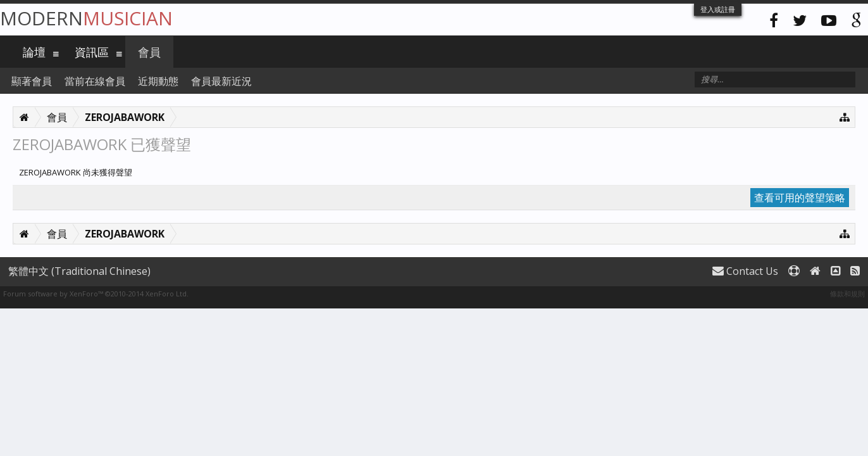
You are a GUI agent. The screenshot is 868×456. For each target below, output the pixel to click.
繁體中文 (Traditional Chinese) (79, 271)
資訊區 (92, 52)
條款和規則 (847, 294)
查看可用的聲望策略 (800, 198)
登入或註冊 (718, 9)
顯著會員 (32, 81)
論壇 (34, 52)
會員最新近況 (221, 81)
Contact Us (745, 271)
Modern (86, 18)
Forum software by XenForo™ (96, 294)
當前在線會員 (95, 81)
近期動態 (158, 81)
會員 (149, 52)
